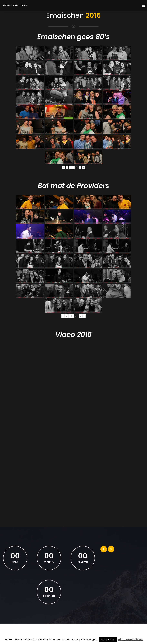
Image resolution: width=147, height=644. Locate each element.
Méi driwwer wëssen (130, 639)
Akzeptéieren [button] (108, 640)
